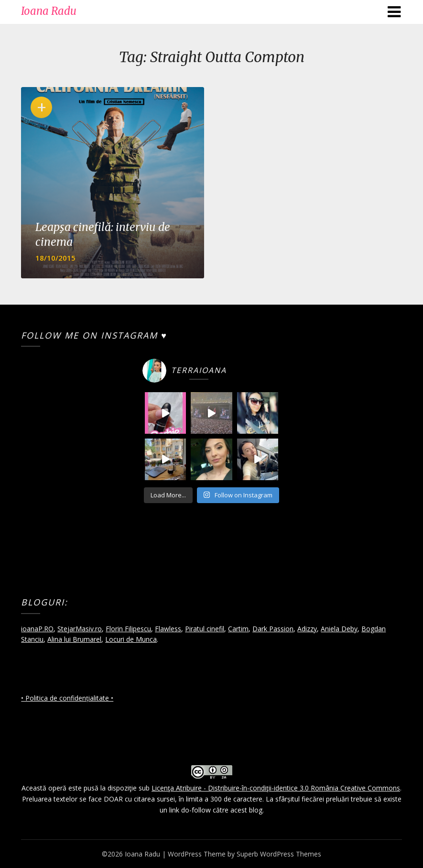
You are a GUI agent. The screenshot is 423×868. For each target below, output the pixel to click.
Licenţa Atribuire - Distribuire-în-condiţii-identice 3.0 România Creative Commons (276, 788)
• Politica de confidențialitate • (67, 698)
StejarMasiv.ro (80, 629)
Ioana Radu (49, 11)
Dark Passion (273, 629)
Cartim (238, 629)
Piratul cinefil (205, 629)
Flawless (168, 629)
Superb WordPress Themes (279, 854)
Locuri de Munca (131, 639)
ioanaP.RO (37, 629)
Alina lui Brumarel (74, 639)
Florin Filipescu (128, 629)
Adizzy (307, 629)
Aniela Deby (339, 629)
